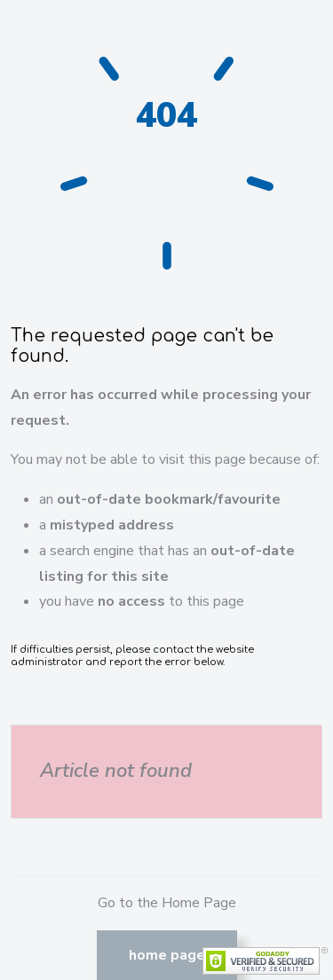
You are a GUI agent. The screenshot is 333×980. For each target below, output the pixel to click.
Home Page (167, 955)
